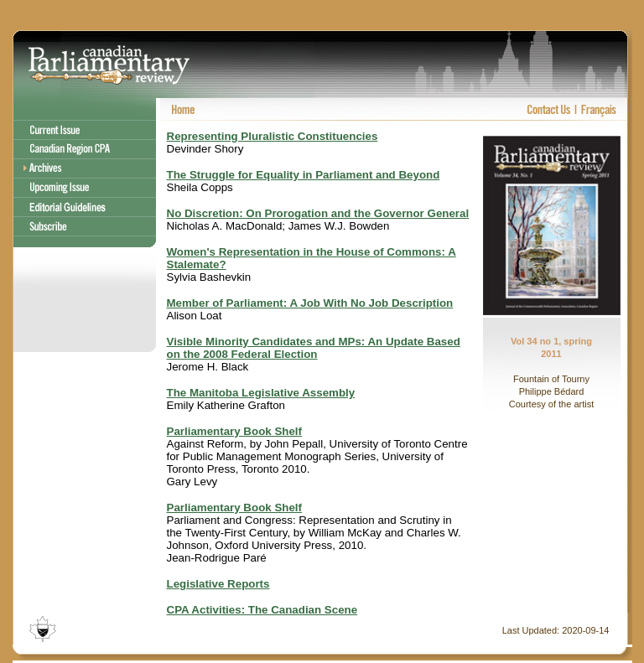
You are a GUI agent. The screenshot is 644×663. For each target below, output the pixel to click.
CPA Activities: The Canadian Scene (262, 610)
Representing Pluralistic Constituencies (273, 136)
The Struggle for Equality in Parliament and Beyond (304, 175)
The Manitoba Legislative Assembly (261, 393)
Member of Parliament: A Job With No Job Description (310, 303)
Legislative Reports (218, 584)
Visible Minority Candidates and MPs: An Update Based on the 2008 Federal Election (314, 348)
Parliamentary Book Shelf (234, 431)
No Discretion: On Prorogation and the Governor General (318, 213)
